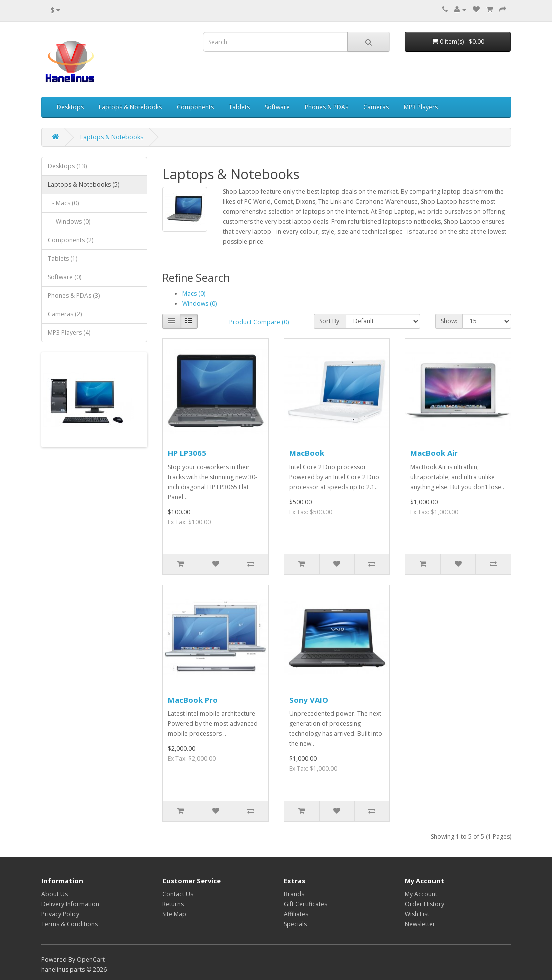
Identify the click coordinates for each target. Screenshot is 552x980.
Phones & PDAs (327, 107)
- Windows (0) (69, 222)
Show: (449, 321)
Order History (425, 904)
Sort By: (330, 321)
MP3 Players (421, 107)
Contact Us (178, 894)
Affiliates (296, 914)
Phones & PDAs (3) (74, 296)
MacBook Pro (193, 700)
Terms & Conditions (69, 924)
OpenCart (91, 960)
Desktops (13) (67, 166)
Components (195, 107)
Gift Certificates (306, 904)
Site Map (174, 914)
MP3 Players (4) (69, 333)
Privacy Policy (60, 914)
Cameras (376, 107)
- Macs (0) (63, 203)
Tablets (239, 107)
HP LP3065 (187, 453)
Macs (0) (194, 294)
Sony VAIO (309, 700)
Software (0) (64, 277)
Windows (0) (199, 304)
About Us (54, 894)
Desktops (70, 107)
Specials (295, 924)
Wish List (417, 914)
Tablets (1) (62, 259)
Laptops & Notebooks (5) (83, 185)
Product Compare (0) (259, 322)
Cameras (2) (65, 314)
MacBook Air (434, 453)
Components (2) (70, 240)
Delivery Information (70, 904)
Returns (173, 904)
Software (277, 107)
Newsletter (420, 924)
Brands (294, 894)
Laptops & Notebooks (130, 107)
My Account (421, 894)
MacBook (307, 453)
